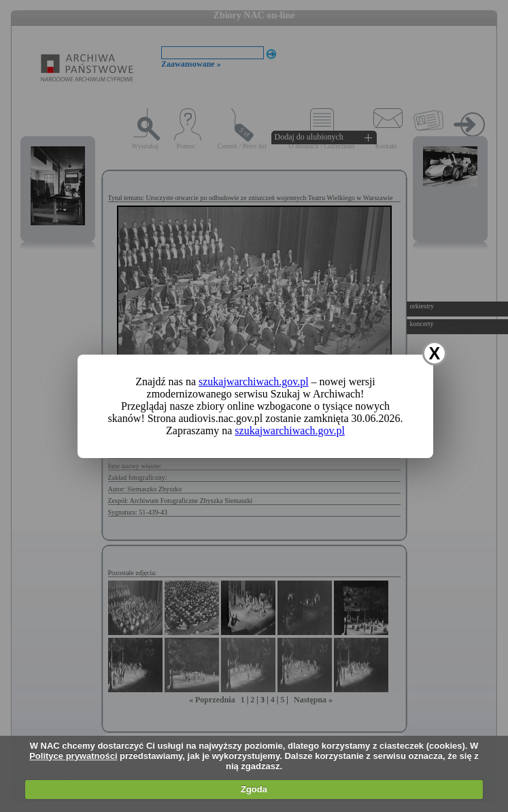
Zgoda (254, 789)
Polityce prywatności (73, 756)
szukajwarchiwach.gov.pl (254, 381)
